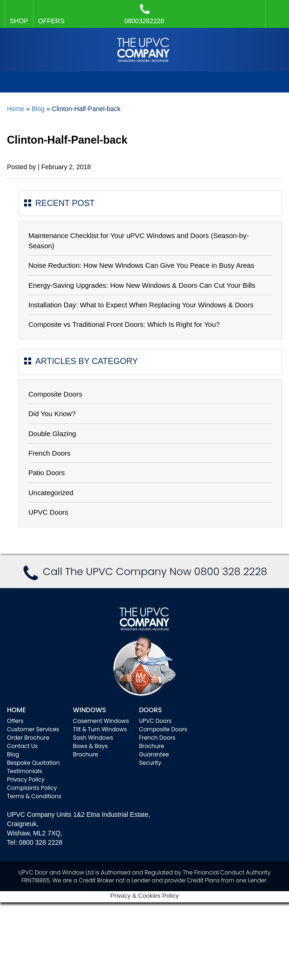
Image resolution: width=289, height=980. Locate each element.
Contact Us (22, 746)
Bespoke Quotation (33, 763)
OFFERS (51, 21)
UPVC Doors (48, 512)
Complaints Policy (32, 788)
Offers (15, 721)
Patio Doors (46, 473)
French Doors (49, 453)
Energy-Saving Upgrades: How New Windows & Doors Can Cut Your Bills (142, 285)
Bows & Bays (90, 746)
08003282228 (144, 14)
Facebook (275, 9)
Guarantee (154, 754)
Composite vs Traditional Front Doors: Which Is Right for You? (124, 324)
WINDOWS (89, 710)
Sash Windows (93, 738)
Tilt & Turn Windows (100, 729)
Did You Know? (52, 414)
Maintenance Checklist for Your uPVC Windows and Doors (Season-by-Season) (138, 240)
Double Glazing (52, 434)
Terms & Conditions (34, 796)
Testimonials (25, 771)
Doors (150, 710)
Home (16, 109)
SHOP (19, 21)
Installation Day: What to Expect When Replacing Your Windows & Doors (141, 305)
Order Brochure (28, 738)
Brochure (85, 754)
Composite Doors (55, 394)
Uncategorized (51, 493)
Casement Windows (101, 721)
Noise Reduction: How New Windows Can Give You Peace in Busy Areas (141, 265)
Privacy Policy (26, 779)
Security (150, 763)
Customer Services (33, 729)
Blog (38, 109)
